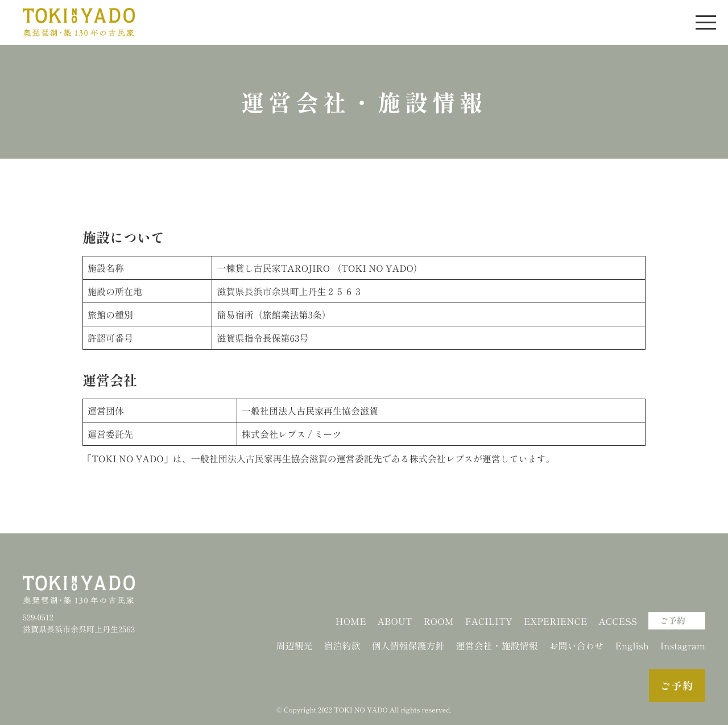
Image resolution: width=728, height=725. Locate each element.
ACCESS (618, 621)
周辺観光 (294, 645)
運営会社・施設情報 (497, 645)
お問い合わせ (576, 645)
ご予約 (673, 621)
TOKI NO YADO (361, 710)
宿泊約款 (342, 645)
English (632, 645)
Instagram (683, 645)
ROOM (439, 621)
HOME (350, 621)
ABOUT (395, 621)
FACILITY (489, 621)
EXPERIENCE (556, 621)
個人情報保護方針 (408, 645)
